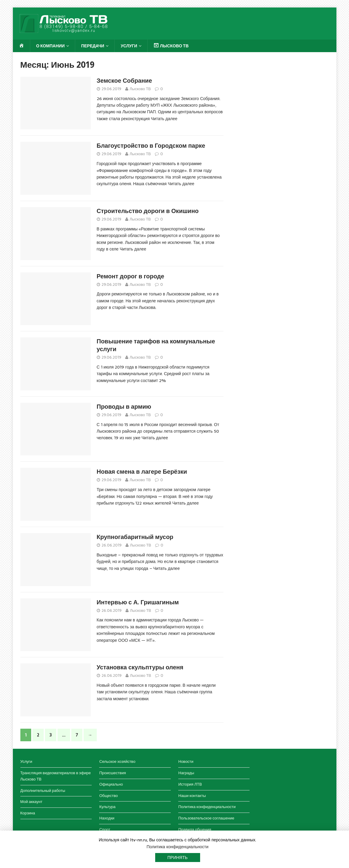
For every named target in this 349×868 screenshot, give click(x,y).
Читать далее (164, 119)
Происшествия (112, 773)
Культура (107, 807)
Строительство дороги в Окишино (148, 211)
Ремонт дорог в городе (131, 276)
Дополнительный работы (43, 791)
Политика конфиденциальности (207, 807)
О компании (50, 46)
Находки (107, 818)
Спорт (105, 829)
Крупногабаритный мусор (135, 537)
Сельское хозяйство (117, 761)
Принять (177, 858)
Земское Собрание (124, 81)
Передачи (93, 46)
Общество (108, 796)
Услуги (129, 46)
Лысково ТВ (140, 89)
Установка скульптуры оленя (140, 667)
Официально (111, 784)
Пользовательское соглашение (206, 818)
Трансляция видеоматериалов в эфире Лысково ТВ (56, 776)
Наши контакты (192, 796)
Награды (186, 773)
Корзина (28, 813)
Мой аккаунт (31, 802)
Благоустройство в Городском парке (151, 146)
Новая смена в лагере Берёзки (142, 472)
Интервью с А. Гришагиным (138, 602)
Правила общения (195, 829)
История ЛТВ (190, 784)
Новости (186, 761)
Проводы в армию (124, 407)
